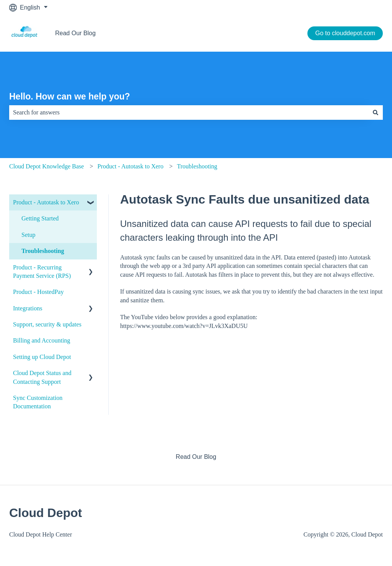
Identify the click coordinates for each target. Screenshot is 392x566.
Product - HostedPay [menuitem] (38, 292)
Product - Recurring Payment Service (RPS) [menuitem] (42, 272)
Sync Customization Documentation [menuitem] (38, 402)
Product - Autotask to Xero (130, 166)
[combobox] (189, 113)
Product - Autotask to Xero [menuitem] (46, 202)
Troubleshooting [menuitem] (43, 251)
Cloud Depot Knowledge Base (47, 166)
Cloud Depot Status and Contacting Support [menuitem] (42, 377)
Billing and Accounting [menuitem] (42, 340)
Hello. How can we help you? (70, 96)
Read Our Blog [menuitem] (196, 457)
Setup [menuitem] (28, 235)
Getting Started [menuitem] (40, 218)
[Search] (376, 113)
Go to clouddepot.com (345, 33)
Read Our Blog (75, 33)
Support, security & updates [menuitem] (47, 324)
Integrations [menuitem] (28, 308)
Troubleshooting (197, 166)
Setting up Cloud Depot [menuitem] (42, 357)
